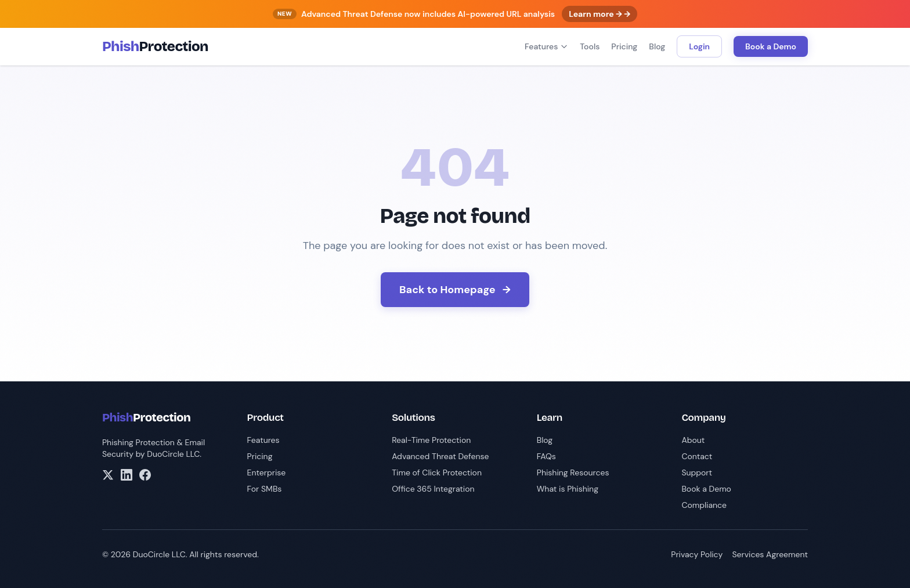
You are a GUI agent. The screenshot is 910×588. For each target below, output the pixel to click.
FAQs (546, 456)
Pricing (624, 46)
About (693, 440)
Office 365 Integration (433, 489)
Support (697, 472)
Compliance (704, 505)
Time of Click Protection (437, 472)
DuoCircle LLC (173, 454)
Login (699, 46)
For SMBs (265, 489)
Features (546, 46)
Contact (697, 456)
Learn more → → (600, 14)
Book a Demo (771, 46)
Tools (590, 46)
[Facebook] (145, 475)
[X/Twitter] (108, 475)
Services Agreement (770, 554)
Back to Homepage (455, 290)
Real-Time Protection (431, 440)
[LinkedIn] (127, 475)
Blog (657, 46)
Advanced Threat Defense (440, 456)
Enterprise (267, 472)
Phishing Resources (573, 472)
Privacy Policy (697, 554)
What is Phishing (568, 489)
